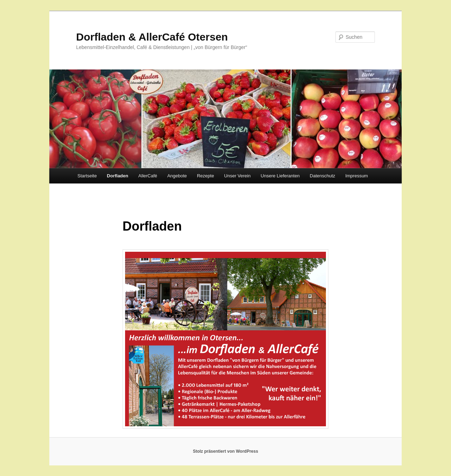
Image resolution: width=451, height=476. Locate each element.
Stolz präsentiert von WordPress (225, 451)
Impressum (357, 176)
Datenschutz (322, 176)
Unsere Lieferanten (280, 176)
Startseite (87, 176)
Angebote (177, 176)
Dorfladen (118, 176)
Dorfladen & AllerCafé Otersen (152, 37)
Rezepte (205, 176)
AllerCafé (148, 176)
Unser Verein (237, 176)
